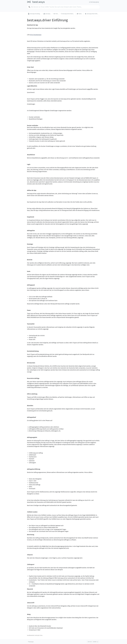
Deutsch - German (93, 642)
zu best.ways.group (94, 2)
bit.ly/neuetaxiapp (36, 35)
